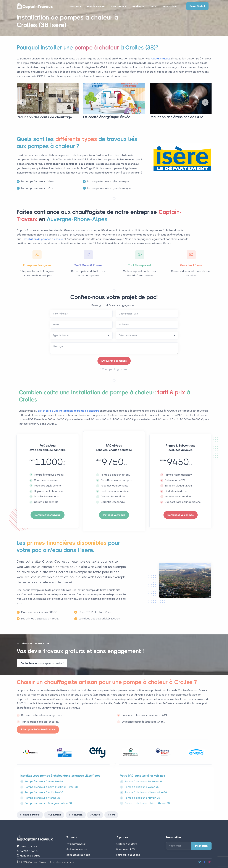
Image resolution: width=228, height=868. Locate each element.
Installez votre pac (114, 515)
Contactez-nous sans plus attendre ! (42, 663)
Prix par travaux (76, 844)
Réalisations (170, 7)
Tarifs (153, 7)
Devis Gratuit (197, 6)
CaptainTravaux (161, 59)
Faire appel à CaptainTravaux (38, 729)
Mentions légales (28, 856)
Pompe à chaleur (31, 815)
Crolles (96, 815)
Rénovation (77, 815)
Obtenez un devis (127, 844)
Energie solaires (95, 7)
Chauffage (118, 7)
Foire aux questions (128, 855)
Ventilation (137, 7)
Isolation (75, 7)
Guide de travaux (77, 849)
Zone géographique (78, 855)
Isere (112, 815)
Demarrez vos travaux (48, 515)
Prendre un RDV (126, 849)
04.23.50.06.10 (27, 851)
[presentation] (23, 102)
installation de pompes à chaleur (43, 239)
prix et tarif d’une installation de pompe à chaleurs (69, 411)
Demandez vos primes (181, 515)
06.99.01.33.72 (27, 847)
